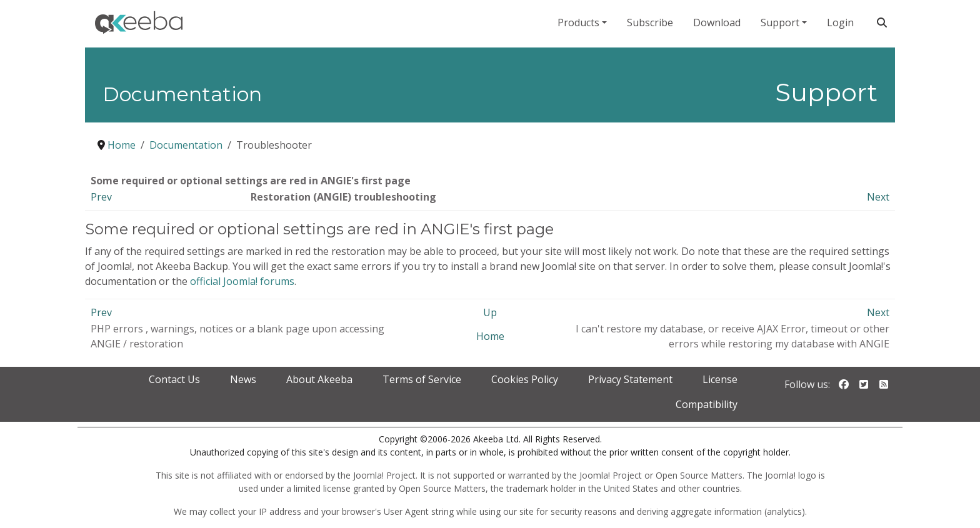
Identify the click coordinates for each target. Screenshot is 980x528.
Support (780, 22)
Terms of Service (422, 379)
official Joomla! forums (242, 281)
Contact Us (174, 379)
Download (717, 22)
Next (878, 197)
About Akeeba (319, 379)
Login (840, 22)
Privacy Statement (630, 379)
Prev (101, 197)
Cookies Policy (525, 379)
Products (578, 22)
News (243, 379)
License (720, 379)
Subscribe (650, 22)
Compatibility (707, 404)
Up (490, 312)
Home (490, 336)
